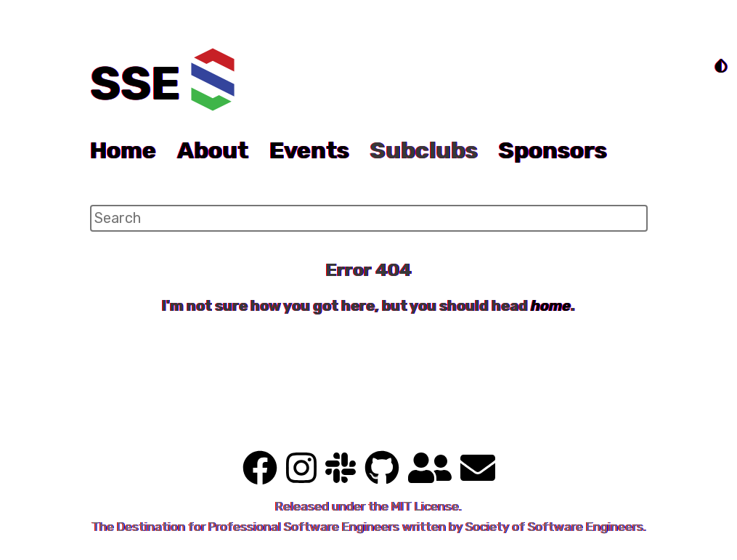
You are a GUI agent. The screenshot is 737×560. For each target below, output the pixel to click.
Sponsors (553, 150)
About (213, 150)
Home (123, 150)
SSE (135, 84)
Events (309, 150)
